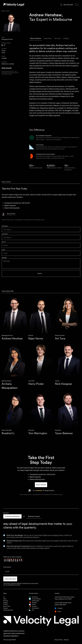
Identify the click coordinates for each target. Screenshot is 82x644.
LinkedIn (4, 58)
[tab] (36, 38)
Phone (4, 51)
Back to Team (6, 11)
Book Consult (7, 68)
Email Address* (7, 567)
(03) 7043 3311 (68, 5)
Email (3, 53)
